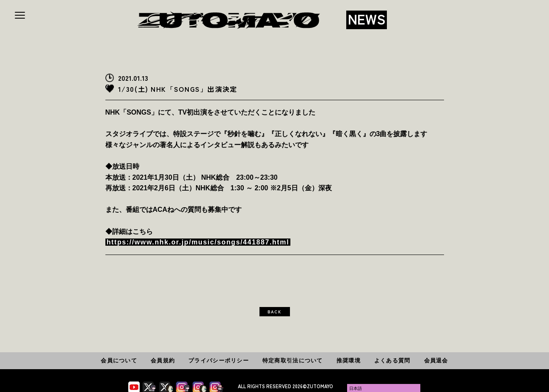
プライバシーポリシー (219, 360)
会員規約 (163, 360)
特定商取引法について (293, 360)
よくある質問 (392, 360)
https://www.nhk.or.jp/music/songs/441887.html (198, 242)
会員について (119, 360)
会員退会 (436, 360)
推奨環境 (349, 360)
